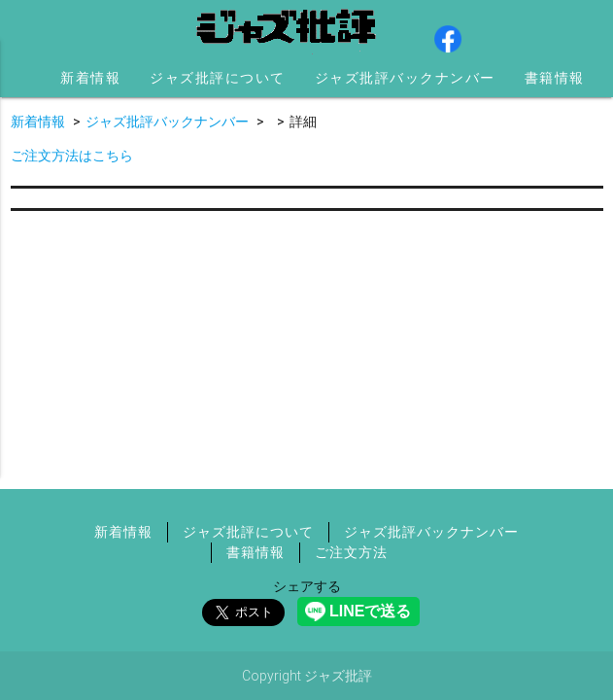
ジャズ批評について (218, 78)
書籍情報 (555, 78)
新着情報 (90, 78)
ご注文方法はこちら (72, 156)
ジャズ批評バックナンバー (405, 78)
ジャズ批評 (288, 29)
